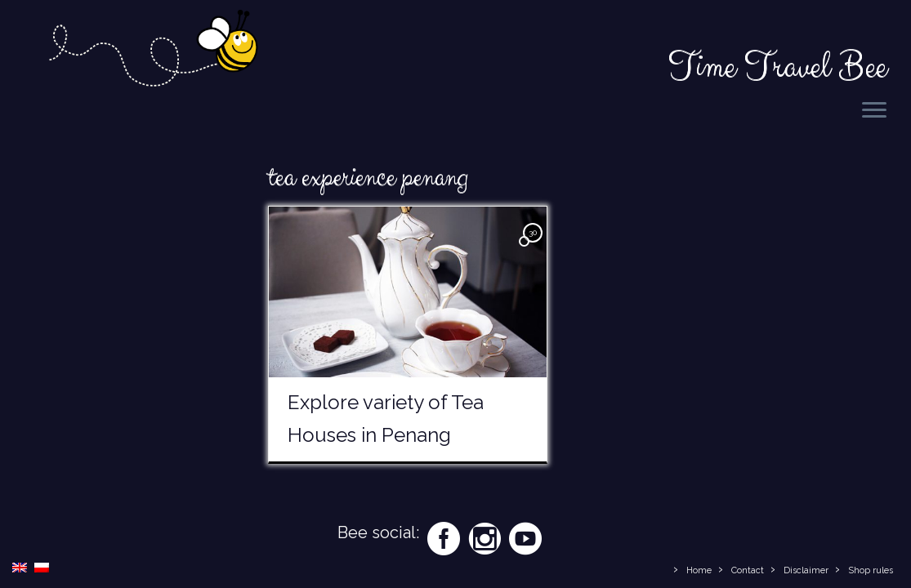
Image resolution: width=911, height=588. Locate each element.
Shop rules (871, 570)
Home (699, 570)
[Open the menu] (874, 111)
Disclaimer (806, 570)
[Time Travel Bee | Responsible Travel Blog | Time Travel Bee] (152, 51)
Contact (748, 570)
